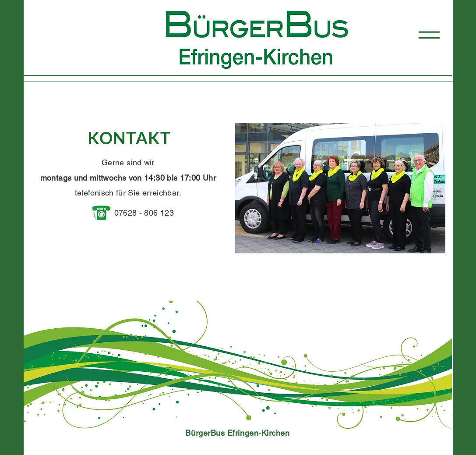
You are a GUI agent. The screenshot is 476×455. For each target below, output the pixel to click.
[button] (429, 35)
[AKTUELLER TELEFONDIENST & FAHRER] (374, 316)
